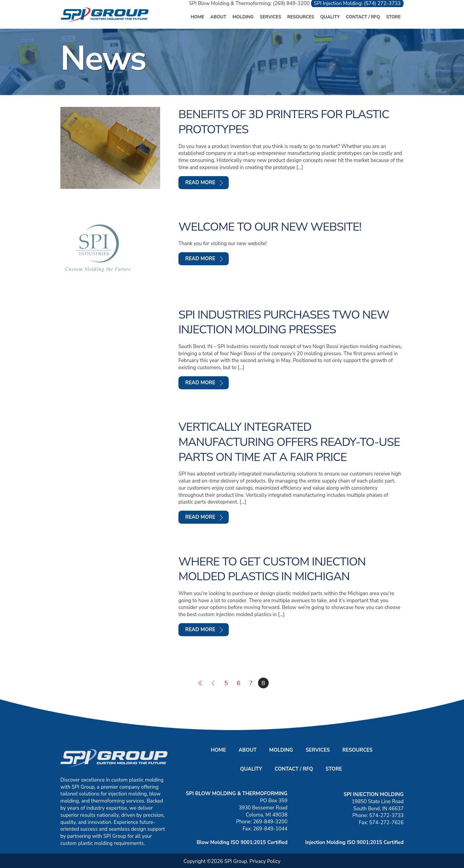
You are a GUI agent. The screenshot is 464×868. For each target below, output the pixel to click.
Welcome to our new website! (270, 227)
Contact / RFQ (363, 17)
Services (270, 17)
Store (393, 17)
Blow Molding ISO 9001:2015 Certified (242, 842)
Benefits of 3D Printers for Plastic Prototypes (284, 122)
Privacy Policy (265, 861)
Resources (301, 17)
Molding (243, 17)
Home (197, 17)
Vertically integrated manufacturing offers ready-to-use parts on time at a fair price (289, 442)
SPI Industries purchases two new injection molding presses (284, 322)
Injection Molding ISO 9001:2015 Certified (354, 842)
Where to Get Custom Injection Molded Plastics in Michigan (272, 569)
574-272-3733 (386, 815)
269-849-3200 (270, 822)
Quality (330, 17)
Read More (200, 183)
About (218, 17)
